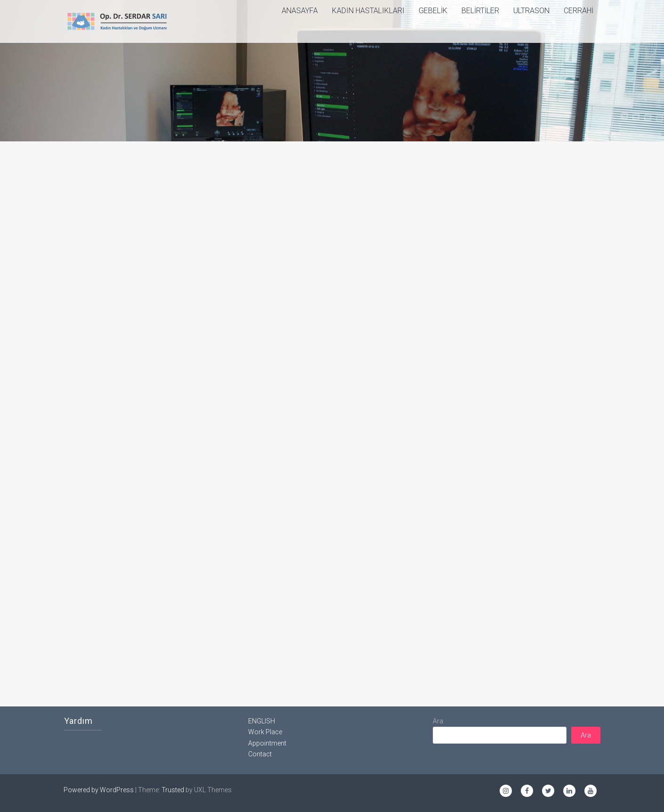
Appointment (267, 743)
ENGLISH (262, 721)
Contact (260, 754)
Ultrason (531, 11)
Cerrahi (579, 11)
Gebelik (433, 11)
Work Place (265, 732)
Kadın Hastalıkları (368, 11)
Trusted (173, 790)
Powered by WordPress (99, 790)
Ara (438, 721)
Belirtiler (480, 11)
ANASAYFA (300, 11)
